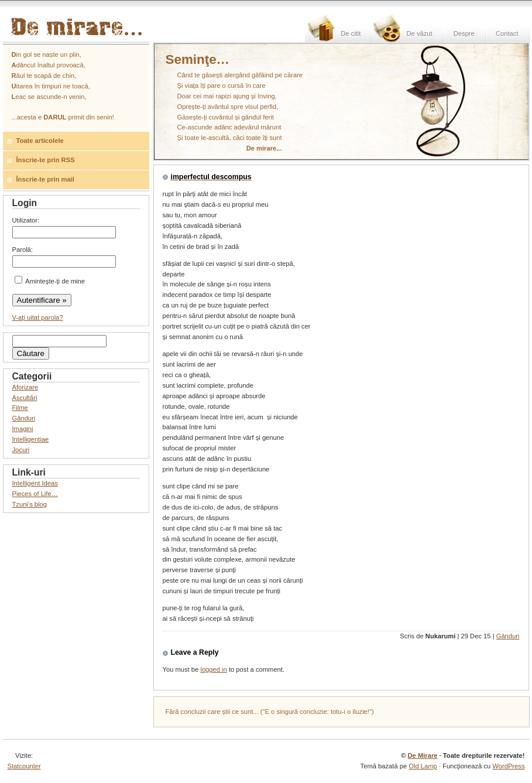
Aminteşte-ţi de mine (50, 281)
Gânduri (508, 636)
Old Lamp (423, 766)
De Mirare (422, 755)
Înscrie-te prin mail (45, 179)
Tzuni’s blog (30, 504)
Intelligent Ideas (35, 483)
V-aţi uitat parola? (38, 317)
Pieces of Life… (35, 494)
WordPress (508, 766)
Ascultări (25, 398)
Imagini (23, 429)
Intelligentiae (31, 439)
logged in (213, 669)
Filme (20, 408)
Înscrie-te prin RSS (46, 160)
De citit (351, 33)
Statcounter (24, 766)
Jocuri (21, 450)
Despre (464, 33)
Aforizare (25, 387)
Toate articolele (40, 141)
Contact (507, 33)
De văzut (419, 33)
